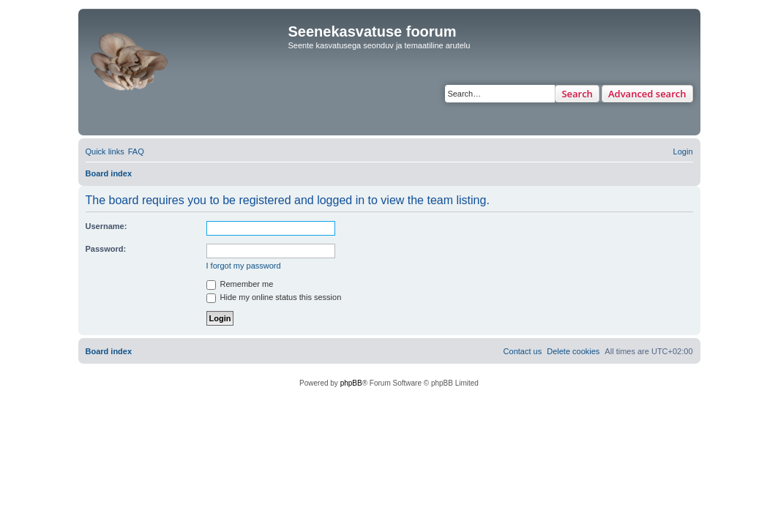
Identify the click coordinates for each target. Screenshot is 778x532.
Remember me (240, 284)
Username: (106, 226)
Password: (106, 249)
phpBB (351, 383)
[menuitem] (136, 151)
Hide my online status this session (274, 297)
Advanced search (647, 94)
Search (577, 94)
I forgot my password (244, 266)
